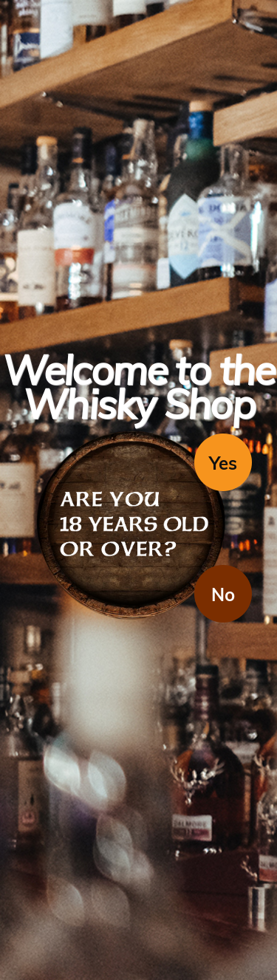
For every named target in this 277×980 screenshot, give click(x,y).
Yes (223, 463)
